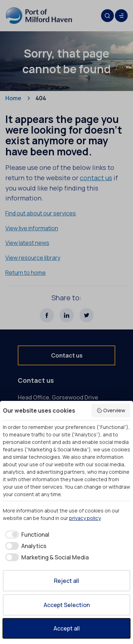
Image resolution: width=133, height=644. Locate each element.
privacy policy (85, 518)
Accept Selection (67, 605)
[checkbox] (26, 535)
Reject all (66, 581)
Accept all (67, 628)
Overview (111, 410)
